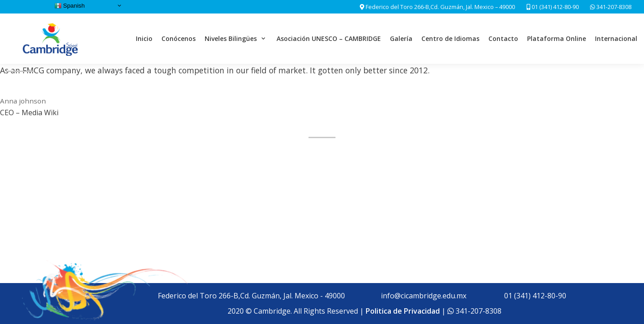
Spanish (70, 6)
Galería (401, 38)
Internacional (616, 38)
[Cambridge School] (51, 39)
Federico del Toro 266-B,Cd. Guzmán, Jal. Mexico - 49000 (251, 296)
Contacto (503, 38)
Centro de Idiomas (450, 38)
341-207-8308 (613, 7)
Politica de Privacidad (403, 311)
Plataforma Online (557, 38)
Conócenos (179, 38)
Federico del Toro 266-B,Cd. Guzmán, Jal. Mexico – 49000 (440, 7)
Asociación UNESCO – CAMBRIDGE (329, 38)
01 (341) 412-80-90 (553, 7)
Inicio (144, 38)
